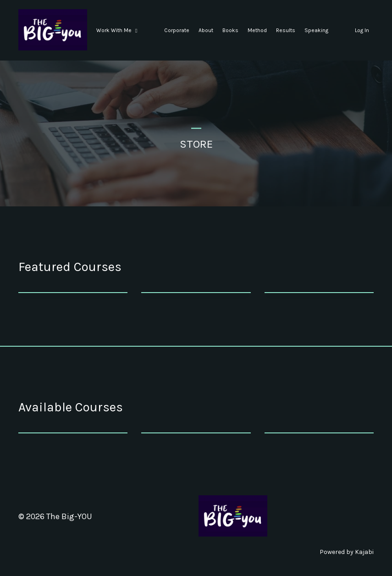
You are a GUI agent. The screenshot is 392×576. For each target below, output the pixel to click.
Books (230, 30)
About (206, 30)
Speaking (316, 30)
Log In (362, 30)
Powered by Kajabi (347, 552)
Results (286, 30)
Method (257, 30)
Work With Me (117, 30)
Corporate (177, 30)
